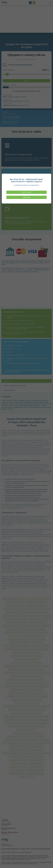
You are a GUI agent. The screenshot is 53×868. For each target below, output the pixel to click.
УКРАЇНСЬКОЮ (26, 192)
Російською (26, 197)
